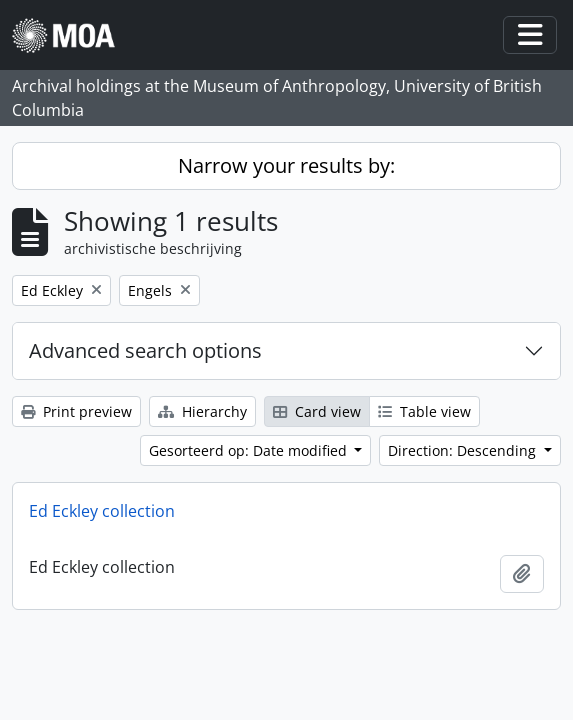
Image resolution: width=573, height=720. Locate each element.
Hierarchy (202, 411)
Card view (317, 411)
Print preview (76, 411)
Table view (424, 411)
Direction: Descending (464, 450)
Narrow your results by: (286, 165)
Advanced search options (145, 350)
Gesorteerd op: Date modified (250, 450)
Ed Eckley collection (102, 511)
